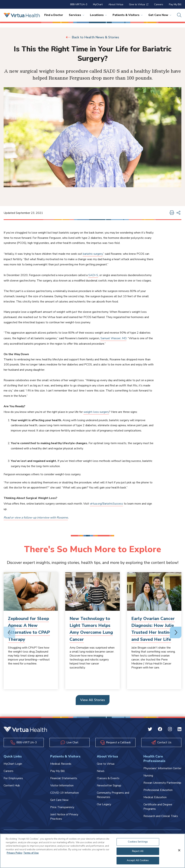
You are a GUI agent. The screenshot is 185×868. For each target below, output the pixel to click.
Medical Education (155, 797)
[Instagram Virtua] (170, 730)
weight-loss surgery (96, 412)
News (101, 771)
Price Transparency (62, 807)
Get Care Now (160, 15)
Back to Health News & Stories (92, 37)
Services (77, 15)
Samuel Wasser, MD (113, 338)
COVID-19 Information (64, 793)
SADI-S (93, 275)
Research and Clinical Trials (161, 816)
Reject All (138, 851)
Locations (98, 15)
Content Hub (12, 786)
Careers (159, 4)
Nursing (148, 776)
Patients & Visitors (128, 15)
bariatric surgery (93, 254)
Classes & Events (108, 778)
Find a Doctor (54, 15)
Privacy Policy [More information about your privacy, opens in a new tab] (15, 853)
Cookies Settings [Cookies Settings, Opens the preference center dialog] (138, 842)
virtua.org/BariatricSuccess (106, 504)
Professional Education (158, 790)
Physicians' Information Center (162, 768)
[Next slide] (176, 632)
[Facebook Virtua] (160, 730)
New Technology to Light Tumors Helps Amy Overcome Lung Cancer (91, 629)
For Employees (13, 778)
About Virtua (116, 4)
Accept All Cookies (138, 860)
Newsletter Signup (109, 786)
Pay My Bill (175, 4)
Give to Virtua (139, 4)
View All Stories (93, 700)
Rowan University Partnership (162, 783)
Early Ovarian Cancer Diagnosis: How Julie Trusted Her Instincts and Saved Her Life (153, 629)
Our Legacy (104, 804)
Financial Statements (64, 778)
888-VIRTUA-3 (79, 4)
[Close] (179, 850)
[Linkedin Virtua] (179, 730)
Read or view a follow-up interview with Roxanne (36, 518)
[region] (92, 851)
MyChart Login (13, 764)
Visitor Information (62, 786)
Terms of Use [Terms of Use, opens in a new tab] (31, 853)
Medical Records (61, 764)
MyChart (98, 4)
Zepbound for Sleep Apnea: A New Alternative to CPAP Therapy (29, 629)
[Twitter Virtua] (150, 730)
